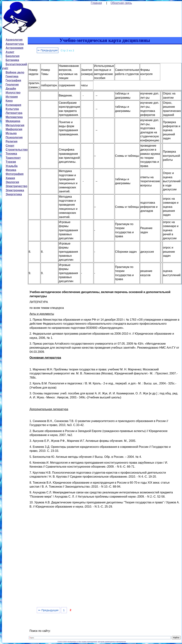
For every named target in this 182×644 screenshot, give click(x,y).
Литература (14, 113)
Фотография (15, 174)
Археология (14, 40)
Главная (96, 3)
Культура (12, 109)
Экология (12, 182)
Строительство (17, 150)
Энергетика (14, 194)
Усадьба (12, 166)
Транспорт (13, 158)
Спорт (10, 146)
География (13, 80)
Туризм (11, 162)
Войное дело (15, 72)
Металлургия (15, 125)
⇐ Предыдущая (48, 50)
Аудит (10, 52)
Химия (10, 178)
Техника (11, 154)
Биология (13, 56)
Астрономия (15, 48)
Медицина (13, 121)
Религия (12, 141)
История (12, 97)
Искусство (13, 93)
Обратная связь (121, 3)
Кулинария (13, 105)
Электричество (16, 186)
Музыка (11, 133)
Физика (11, 170)
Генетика (12, 76)
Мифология (14, 129)
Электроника (15, 190)
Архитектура (15, 44)
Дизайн (11, 89)
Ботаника (12, 60)
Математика (14, 117)
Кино (9, 101)
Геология (12, 85)
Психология (14, 137)
